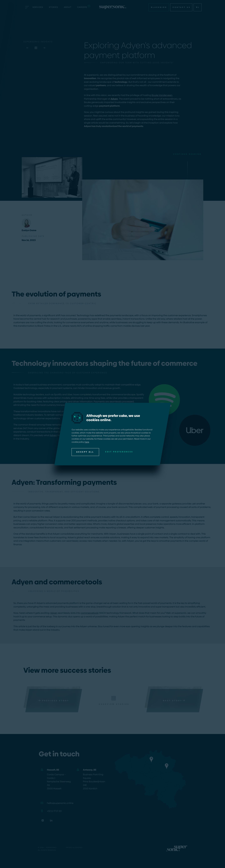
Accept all (85, 452)
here (87, 442)
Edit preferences (119, 452)
